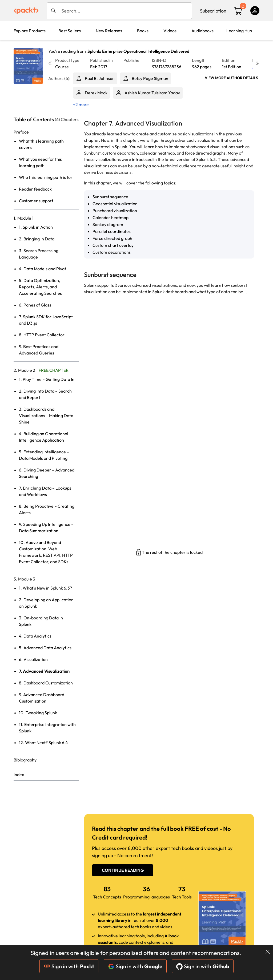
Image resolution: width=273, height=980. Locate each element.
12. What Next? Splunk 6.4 (43, 743)
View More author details (231, 78)
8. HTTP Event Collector (42, 335)
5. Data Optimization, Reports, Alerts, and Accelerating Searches (40, 287)
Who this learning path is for (46, 177)
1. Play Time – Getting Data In (47, 379)
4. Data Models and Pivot (43, 269)
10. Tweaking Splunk (38, 713)
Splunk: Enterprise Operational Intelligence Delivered (138, 51)
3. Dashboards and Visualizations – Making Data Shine (46, 416)
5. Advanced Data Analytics (45, 648)
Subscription (213, 11)
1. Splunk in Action (36, 227)
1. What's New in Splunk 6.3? (45, 588)
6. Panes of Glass (35, 305)
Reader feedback (35, 189)
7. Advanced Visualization (44, 671)
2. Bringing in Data (37, 239)
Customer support (36, 201)
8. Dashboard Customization (46, 683)
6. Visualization (33, 659)
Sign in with (69, 966)
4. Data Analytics (35, 636)
